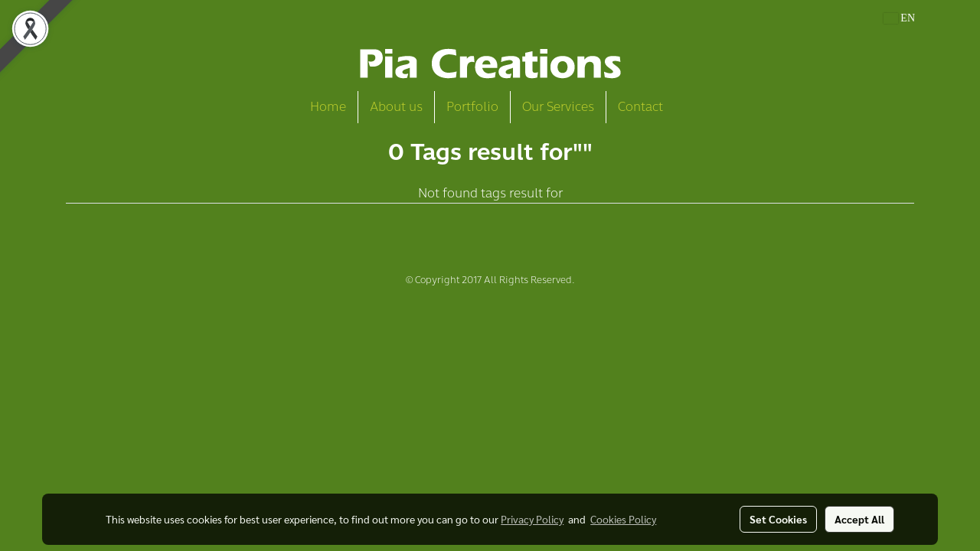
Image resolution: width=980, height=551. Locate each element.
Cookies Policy (623, 519)
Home (328, 107)
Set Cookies (778, 519)
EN (899, 18)
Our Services (558, 107)
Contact (640, 107)
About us (396, 107)
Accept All (859, 519)
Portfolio (472, 107)
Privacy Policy (532, 519)
